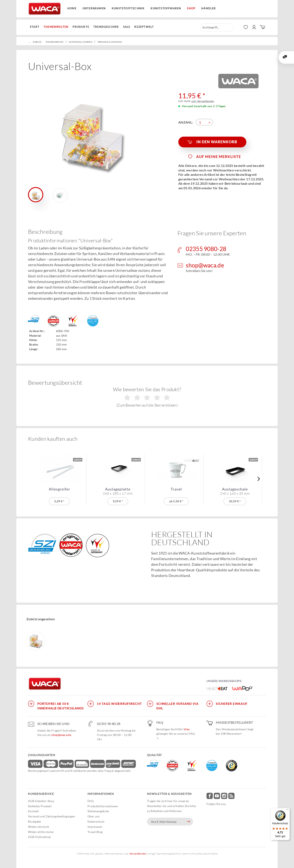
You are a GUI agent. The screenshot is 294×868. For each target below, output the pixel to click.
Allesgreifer (59, 489)
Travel (176, 489)
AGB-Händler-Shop (41, 801)
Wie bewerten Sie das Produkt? (147, 397)
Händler (209, 8)
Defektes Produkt (40, 806)
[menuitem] (36, 27)
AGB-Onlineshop (39, 837)
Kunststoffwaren (166, 8)
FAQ (91, 801)
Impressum (95, 827)
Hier (187, 729)
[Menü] (287, 811)
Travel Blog (95, 832)
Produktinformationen (103, 806)
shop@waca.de (61, 735)
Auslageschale (235, 491)
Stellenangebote (98, 811)
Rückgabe (34, 821)
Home (72, 8)
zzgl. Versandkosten (203, 101)
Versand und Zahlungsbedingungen (52, 816)
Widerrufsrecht (38, 827)
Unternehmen (94, 8)
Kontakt (33, 811)
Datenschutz (96, 821)
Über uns (94, 816)
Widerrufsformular (41, 832)
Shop (191, 8)
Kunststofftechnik (128, 8)
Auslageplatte (118, 491)
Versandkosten (138, 854)
